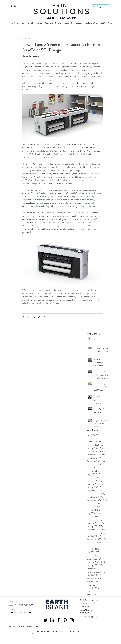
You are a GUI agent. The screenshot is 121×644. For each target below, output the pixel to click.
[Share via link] (39, 317)
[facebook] (19, 6)
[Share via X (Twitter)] (29, 317)
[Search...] (101, 7)
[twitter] (12, 6)
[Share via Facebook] (23, 317)
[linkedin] (15, 6)
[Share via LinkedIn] (34, 317)
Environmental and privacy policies (23, 626)
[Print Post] (45, 317)
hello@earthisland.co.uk (21, 612)
